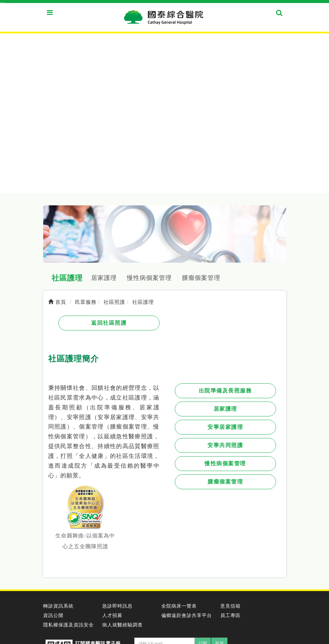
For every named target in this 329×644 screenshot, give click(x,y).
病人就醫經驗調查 (122, 625)
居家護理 (104, 278)
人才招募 (112, 615)
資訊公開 (53, 615)
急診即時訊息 (117, 606)
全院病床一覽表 (179, 606)
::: (3, 4)
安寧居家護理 (225, 427)
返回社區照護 (109, 323)
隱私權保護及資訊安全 (68, 625)
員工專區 (230, 615)
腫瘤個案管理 (201, 278)
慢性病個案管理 (149, 278)
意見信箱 (230, 606)
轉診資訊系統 (58, 606)
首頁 (57, 302)
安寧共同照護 (225, 445)
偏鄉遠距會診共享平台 (187, 615)
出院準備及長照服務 (225, 391)
